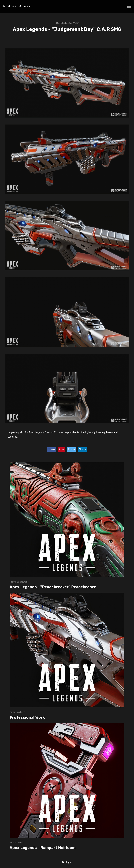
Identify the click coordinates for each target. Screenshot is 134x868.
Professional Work (67, 23)
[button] (67, 862)
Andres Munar (17, 6)
